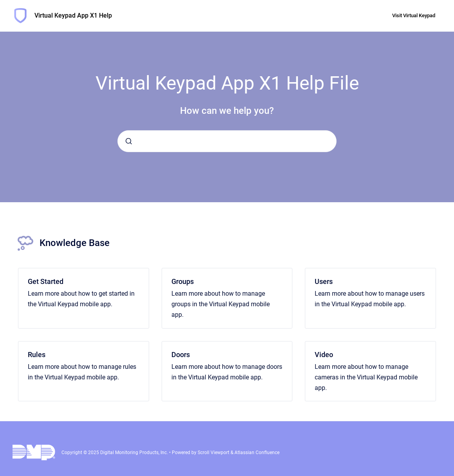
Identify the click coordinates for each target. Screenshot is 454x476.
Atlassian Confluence (257, 453)
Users (324, 281)
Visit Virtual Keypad (414, 15)
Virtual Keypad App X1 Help (73, 15)
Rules (37, 355)
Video (324, 355)
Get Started (46, 281)
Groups (183, 281)
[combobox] (227, 141)
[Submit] (129, 141)
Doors (181, 355)
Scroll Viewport (214, 453)
